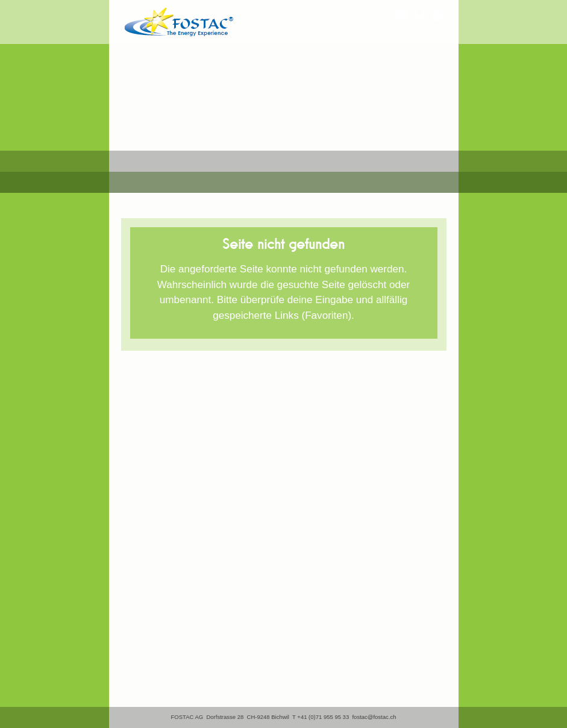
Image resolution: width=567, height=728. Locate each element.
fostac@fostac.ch (374, 717)
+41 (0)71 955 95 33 (323, 717)
